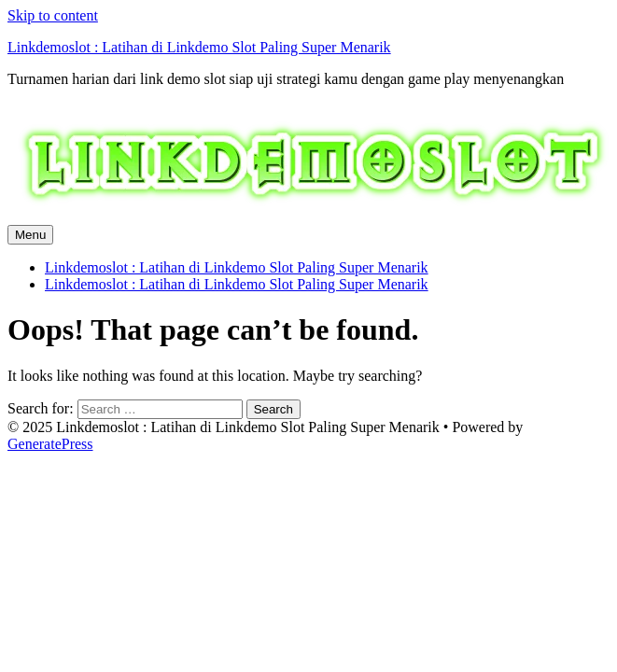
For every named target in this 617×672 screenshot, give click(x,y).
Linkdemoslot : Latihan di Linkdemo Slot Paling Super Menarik (199, 47)
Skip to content (53, 15)
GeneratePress (50, 444)
